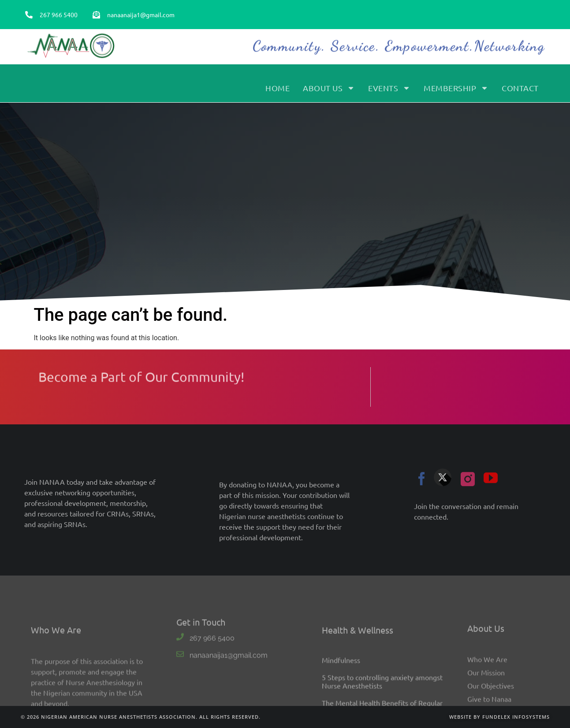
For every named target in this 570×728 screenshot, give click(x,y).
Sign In (529, 24)
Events (389, 93)
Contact (520, 92)
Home (278, 92)
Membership (456, 93)
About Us (329, 93)
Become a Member (483, 24)
